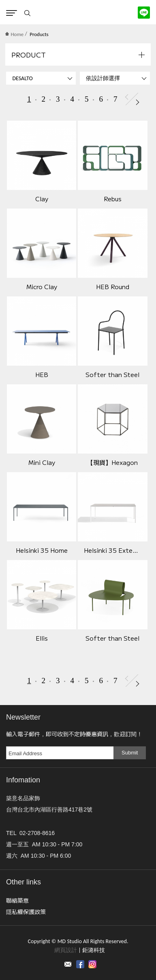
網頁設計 (66, 950)
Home (14, 34)
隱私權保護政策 (26, 912)
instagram (92, 964)
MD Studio (78, 12)
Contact (68, 964)
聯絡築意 (17, 900)
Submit (130, 753)
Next (138, 102)
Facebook (80, 964)
